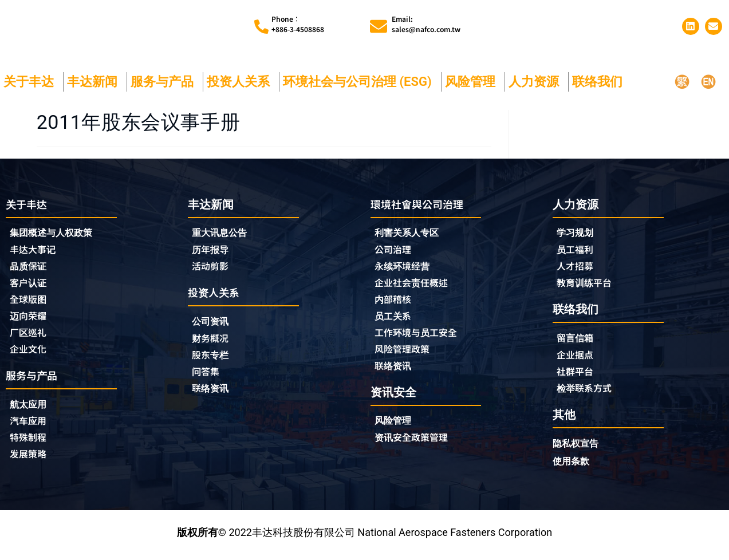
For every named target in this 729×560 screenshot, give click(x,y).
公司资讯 (215, 324)
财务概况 (215, 342)
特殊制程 (30, 445)
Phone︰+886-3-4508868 (298, 24)
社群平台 (577, 376)
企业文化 (30, 354)
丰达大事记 (36, 251)
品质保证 (30, 269)
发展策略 (30, 463)
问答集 (207, 376)
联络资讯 (212, 393)
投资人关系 (241, 82)
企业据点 (577, 358)
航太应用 (33, 411)
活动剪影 (212, 268)
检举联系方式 (588, 393)
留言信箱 (577, 341)
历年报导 (212, 251)
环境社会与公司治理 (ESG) (360, 82)
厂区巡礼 (30, 337)
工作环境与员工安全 (421, 337)
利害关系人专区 (411, 234)
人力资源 (537, 82)
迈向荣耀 (30, 320)
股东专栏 (215, 359)
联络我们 (600, 82)
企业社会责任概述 (416, 286)
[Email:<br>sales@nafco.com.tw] (379, 26)
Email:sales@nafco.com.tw (426, 24)
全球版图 (30, 303)
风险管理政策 (405, 354)
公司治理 (398, 251)
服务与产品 (165, 82)
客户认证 (30, 286)
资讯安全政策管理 (416, 445)
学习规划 (577, 233)
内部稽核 (395, 303)
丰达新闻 (95, 82)
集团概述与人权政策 (56, 234)
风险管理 (473, 82)
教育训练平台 (588, 285)
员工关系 (395, 320)
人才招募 (577, 268)
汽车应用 (33, 428)
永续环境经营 (405, 269)
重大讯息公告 (223, 233)
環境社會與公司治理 (422, 204)
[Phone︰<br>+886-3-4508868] (261, 27)
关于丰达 (31, 82)
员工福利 (577, 251)
